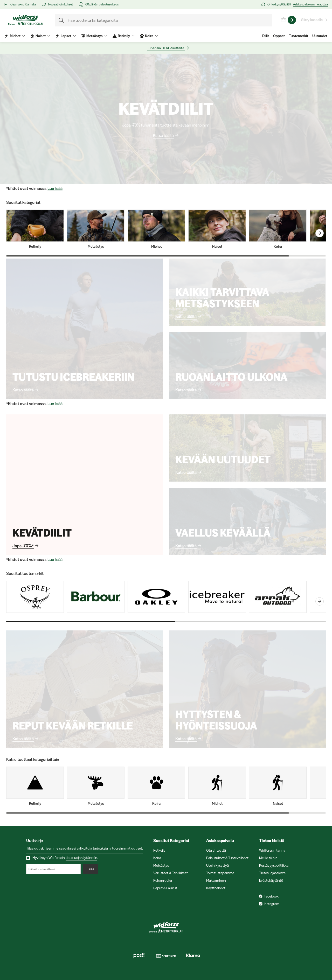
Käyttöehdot (216, 888)
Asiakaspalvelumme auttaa (310, 4)
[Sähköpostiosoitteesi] (53, 869)
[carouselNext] (320, 233)
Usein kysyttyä (217, 865)
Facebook (271, 896)
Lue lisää (55, 188)
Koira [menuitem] (149, 36)
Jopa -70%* (23, 546)
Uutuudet (320, 36)
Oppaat (279, 36)
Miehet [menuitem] (15, 36)
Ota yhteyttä (216, 850)
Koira (157, 858)
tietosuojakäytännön (81, 858)
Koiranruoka (163, 880)
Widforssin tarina (272, 850)
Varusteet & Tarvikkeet (171, 873)
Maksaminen (216, 880)
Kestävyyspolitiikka (274, 865)
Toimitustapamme (220, 873)
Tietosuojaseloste (272, 873)
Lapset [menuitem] (66, 36)
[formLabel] (164, 20)
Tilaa (91, 869)
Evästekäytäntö (271, 880)
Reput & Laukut (165, 888)
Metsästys (161, 865)
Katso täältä (164, 135)
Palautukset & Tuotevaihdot (227, 858)
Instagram (272, 904)
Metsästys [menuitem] (94, 36)
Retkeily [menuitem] (124, 36)
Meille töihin (268, 858)
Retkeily (159, 850)
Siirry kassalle (312, 20)
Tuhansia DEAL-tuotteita (166, 48)
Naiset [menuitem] (40, 36)
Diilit (266, 36)
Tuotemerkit (299, 36)
